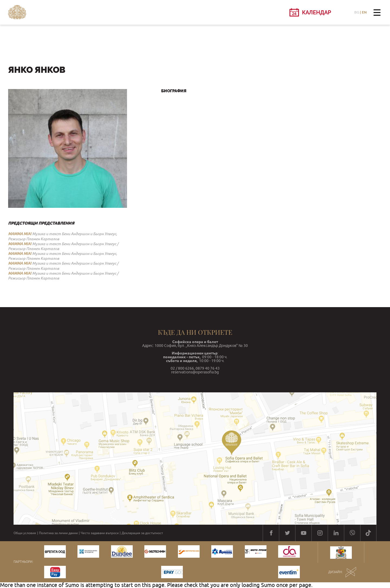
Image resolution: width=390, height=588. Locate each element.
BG (357, 12)
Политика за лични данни (58, 533)
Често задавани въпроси (100, 533)
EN (364, 12)
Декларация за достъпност (142, 533)
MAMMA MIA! (20, 234)
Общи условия (25, 533)
